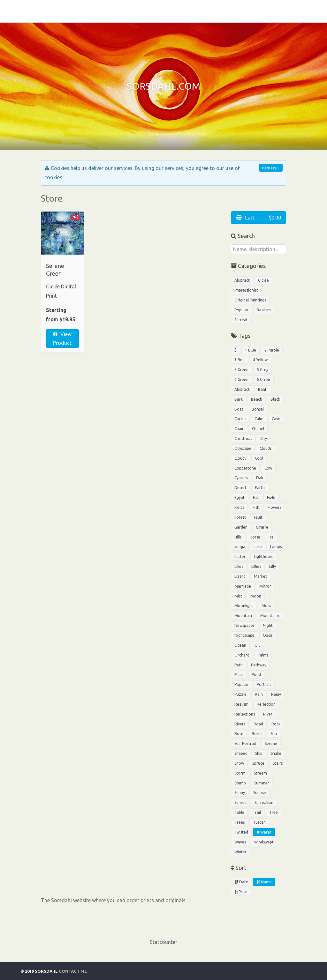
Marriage (243, 586)
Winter (240, 852)
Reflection (266, 704)
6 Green (241, 379)
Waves (240, 842)
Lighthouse (264, 557)
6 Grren (263, 379)
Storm (240, 773)
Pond (256, 675)
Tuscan (259, 822)
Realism (264, 310)
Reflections (245, 714)
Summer (262, 783)
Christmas (243, 438)
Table (239, 812)
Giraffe (262, 527)
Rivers (240, 724)
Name (264, 882)
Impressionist (246, 290)
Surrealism (264, 802)
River (268, 714)
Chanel (258, 429)
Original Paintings (250, 300)
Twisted (241, 832)
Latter (240, 557)
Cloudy (240, 458)
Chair (239, 429)
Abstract (242, 280)
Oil (257, 645)
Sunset (240, 802)
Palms (263, 655)
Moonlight (244, 606)
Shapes (241, 753)
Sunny (240, 793)
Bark (239, 399)
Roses (257, 734)
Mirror (265, 586)
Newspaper (244, 625)
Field (271, 497)
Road (258, 724)
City (264, 438)
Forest (240, 517)
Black (275, 399)
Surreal (241, 320)
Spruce (258, 763)
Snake (276, 753)
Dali (260, 478)
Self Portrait (245, 743)
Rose (239, 734)
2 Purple (272, 350)
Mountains (270, 616)
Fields (239, 507)
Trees (240, 822)
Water (264, 832)
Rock (276, 724)
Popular (241, 310)
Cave (276, 419)
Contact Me (73, 971)
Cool (259, 458)
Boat (239, 409)
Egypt (240, 497)
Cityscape (243, 448)
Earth (260, 488)
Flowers (274, 507)
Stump (240, 783)
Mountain (243, 616)
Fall (256, 497)
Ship (259, 753)
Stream (260, 773)
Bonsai (258, 409)
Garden (241, 527)
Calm (259, 419)
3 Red (240, 360)
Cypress (241, 478)
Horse (255, 537)
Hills (238, 537)
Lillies (256, 566)
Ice (271, 537)
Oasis (268, 635)
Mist (238, 596)
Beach (257, 399)
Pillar (239, 675)
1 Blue (251, 350)
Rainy (276, 694)
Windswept (264, 842)
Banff (263, 389)
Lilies (239, 566)
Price (241, 892)
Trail (257, 812)
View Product (62, 338)
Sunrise (260, 793)
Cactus (240, 419)
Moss (266, 606)
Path (239, 665)
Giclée (263, 280)
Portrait (264, 684)
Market (260, 576)
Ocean (240, 645)
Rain (259, 694)
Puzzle (240, 694)
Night (268, 625)
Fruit (258, 517)
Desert (240, 488)
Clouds (266, 448)
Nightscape (244, 635)
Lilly (273, 566)
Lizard (240, 576)
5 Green (241, 370)
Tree (274, 812)
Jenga (240, 547)
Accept (271, 168)
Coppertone (245, 468)
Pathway (259, 665)
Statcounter (163, 942)
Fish (256, 507)
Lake (258, 547)
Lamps (276, 547)
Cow (268, 468)
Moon (256, 596)
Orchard (242, 655)
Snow (239, 763)
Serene (271, 743)
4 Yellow (260, 360)
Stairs (278, 763)
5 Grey (262, 370)
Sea (274, 734)
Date (241, 882)
